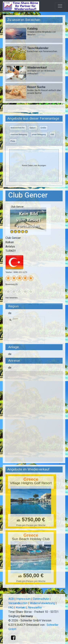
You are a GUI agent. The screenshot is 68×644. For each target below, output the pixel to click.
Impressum (23, 599)
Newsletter (35, 607)
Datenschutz (41, 599)
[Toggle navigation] (60, 6)
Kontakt (21, 607)
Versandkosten (18, 603)
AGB (11, 599)
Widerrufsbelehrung (42, 603)
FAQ (11, 607)
